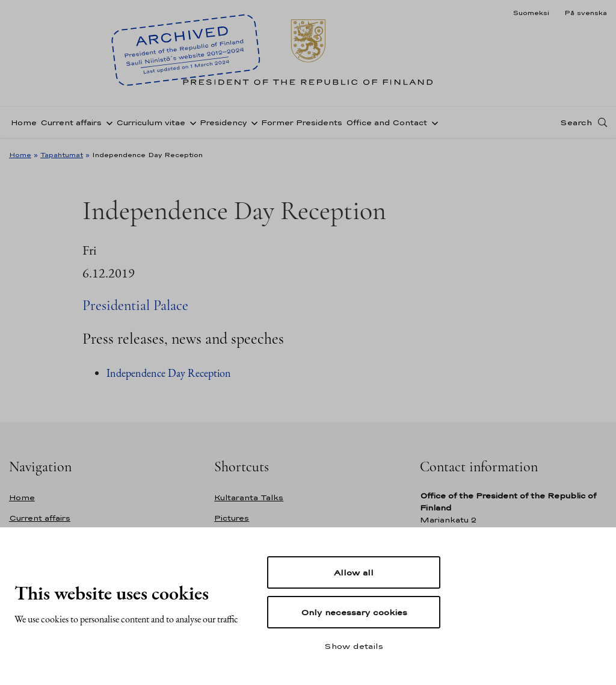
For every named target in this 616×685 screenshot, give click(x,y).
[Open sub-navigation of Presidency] (252, 122)
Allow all (354, 572)
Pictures (232, 518)
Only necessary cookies (354, 612)
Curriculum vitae (151, 122)
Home (24, 122)
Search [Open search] (576, 122)
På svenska (586, 13)
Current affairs (71, 122)
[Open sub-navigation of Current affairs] (107, 122)
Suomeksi (531, 13)
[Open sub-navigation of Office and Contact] (433, 122)
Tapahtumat (62, 155)
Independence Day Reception (169, 373)
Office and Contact (387, 122)
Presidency (223, 122)
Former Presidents (302, 122)
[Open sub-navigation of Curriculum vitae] (191, 122)
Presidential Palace (135, 305)
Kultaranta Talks (249, 497)
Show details (354, 646)
